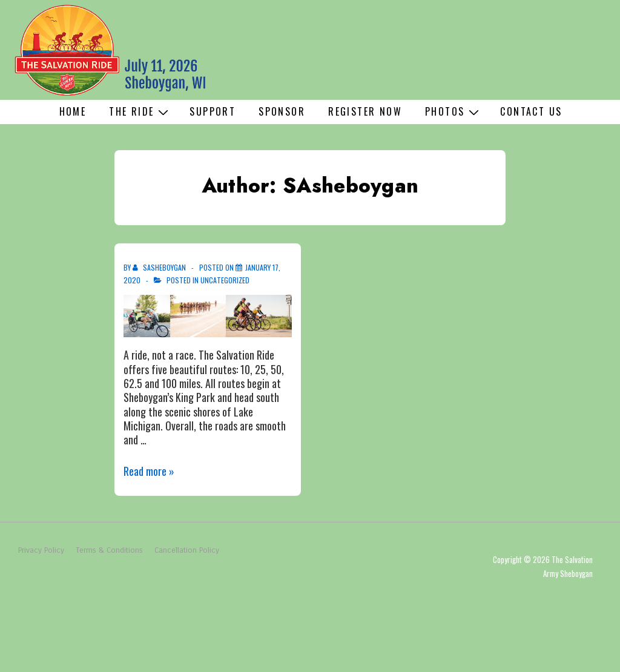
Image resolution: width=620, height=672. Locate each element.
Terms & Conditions (109, 550)
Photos (453, 111)
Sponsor (282, 111)
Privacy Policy (41, 550)
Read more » (149, 471)
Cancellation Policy (187, 550)
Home (73, 111)
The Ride (140, 111)
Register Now (365, 111)
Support (213, 111)
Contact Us (531, 111)
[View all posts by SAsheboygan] (160, 267)
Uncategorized (225, 280)
